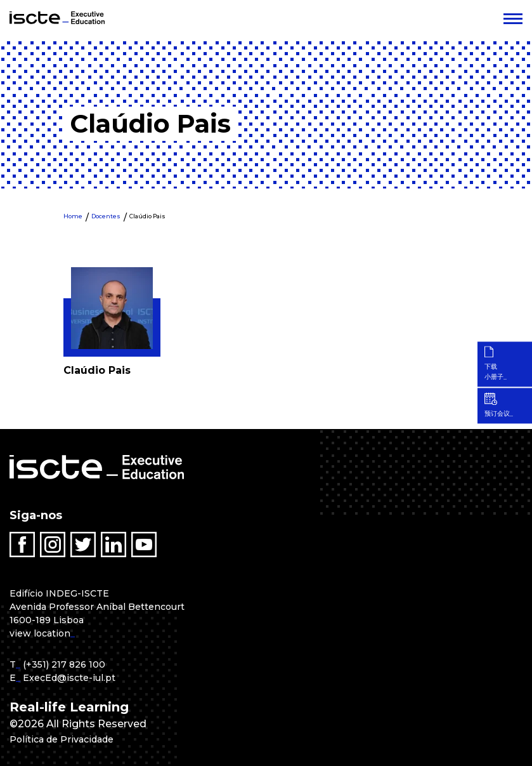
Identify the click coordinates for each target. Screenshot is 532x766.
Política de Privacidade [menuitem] (68, 739)
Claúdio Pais (147, 216)
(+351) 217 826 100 (64, 664)
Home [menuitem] (73, 216)
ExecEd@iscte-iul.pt (69, 678)
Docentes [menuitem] (106, 216)
